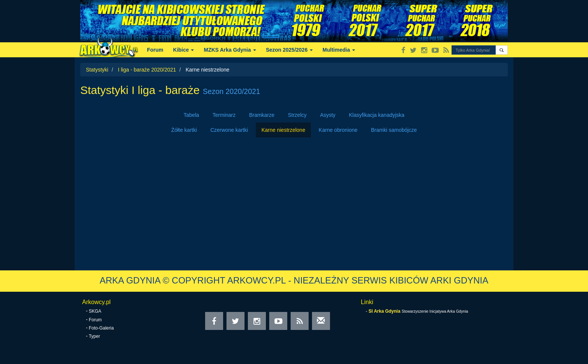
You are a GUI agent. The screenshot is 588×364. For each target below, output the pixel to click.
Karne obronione (338, 130)
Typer (94, 336)
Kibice (184, 50)
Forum (155, 50)
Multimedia (339, 50)
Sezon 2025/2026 (289, 50)
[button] (502, 50)
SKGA (95, 311)
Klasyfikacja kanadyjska (377, 115)
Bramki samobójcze (394, 130)
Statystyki (97, 70)
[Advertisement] (294, 201)
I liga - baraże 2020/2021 (147, 70)
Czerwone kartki (229, 130)
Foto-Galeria (101, 328)
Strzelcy (297, 115)
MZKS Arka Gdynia (230, 50)
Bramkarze (262, 115)
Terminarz (224, 115)
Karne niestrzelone (283, 130)
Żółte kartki (184, 130)
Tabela (191, 115)
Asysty (328, 115)
